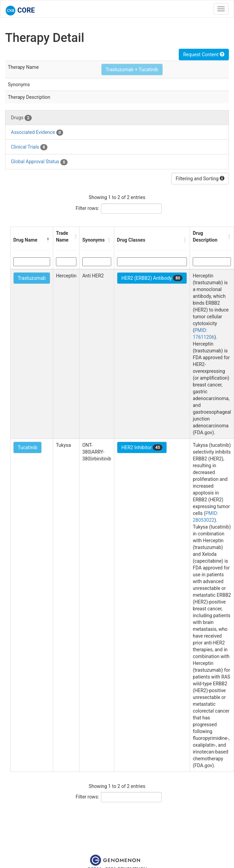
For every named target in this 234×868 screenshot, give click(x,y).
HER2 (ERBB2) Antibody (152, 278)
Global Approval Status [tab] (39, 162)
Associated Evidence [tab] (37, 133)
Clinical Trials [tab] (29, 147)
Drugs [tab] (21, 118)
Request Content (204, 55)
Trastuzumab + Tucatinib (132, 70)
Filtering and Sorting (200, 179)
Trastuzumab (32, 278)
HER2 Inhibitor (142, 447)
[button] (48, 240)
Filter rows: (87, 208)
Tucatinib (27, 447)
